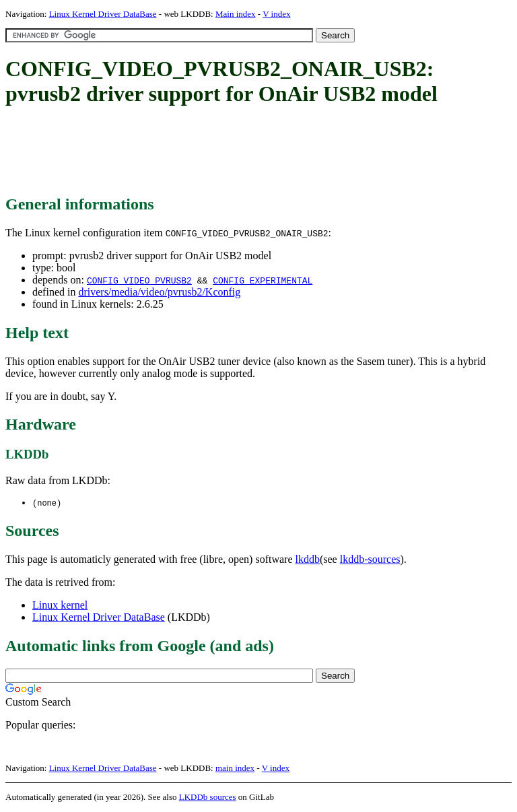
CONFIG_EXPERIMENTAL (263, 280)
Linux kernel (60, 606)
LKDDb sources (208, 798)
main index (235, 769)
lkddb (308, 560)
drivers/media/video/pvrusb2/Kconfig (159, 292)
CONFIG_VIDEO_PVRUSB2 (139, 280)
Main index (236, 14)
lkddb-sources (370, 560)
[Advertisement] (250, 151)
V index (276, 14)
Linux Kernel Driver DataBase (103, 14)
